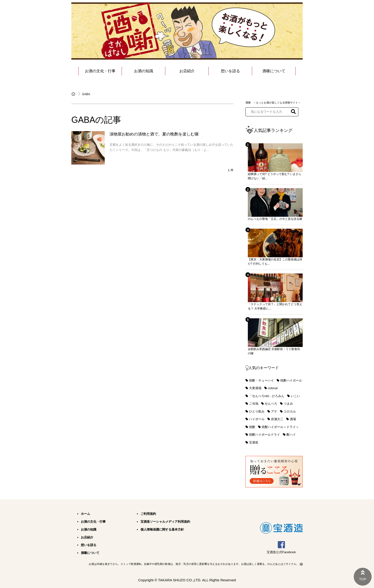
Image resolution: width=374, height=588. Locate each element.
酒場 (293, 419)
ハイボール (257, 419)
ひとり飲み (257, 411)
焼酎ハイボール (291, 380)
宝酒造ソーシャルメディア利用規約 (165, 522)
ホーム (86, 514)
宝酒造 (254, 442)
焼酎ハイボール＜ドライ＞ (280, 427)
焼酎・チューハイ (261, 380)
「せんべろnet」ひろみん (267, 396)
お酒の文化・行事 (100, 71)
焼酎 (252, 427)
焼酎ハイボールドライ (265, 435)
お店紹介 (187, 71)
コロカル (290, 411)
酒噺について (274, 71)
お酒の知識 (144, 71)
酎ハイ (291, 435)
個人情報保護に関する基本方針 (162, 529)
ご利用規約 (148, 514)
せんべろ (271, 404)
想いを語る (230, 71)
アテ (274, 411)
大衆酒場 (255, 388)
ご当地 (254, 404)
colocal (273, 388)
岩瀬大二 (277, 419)
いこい (295, 396)
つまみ (288, 404)
